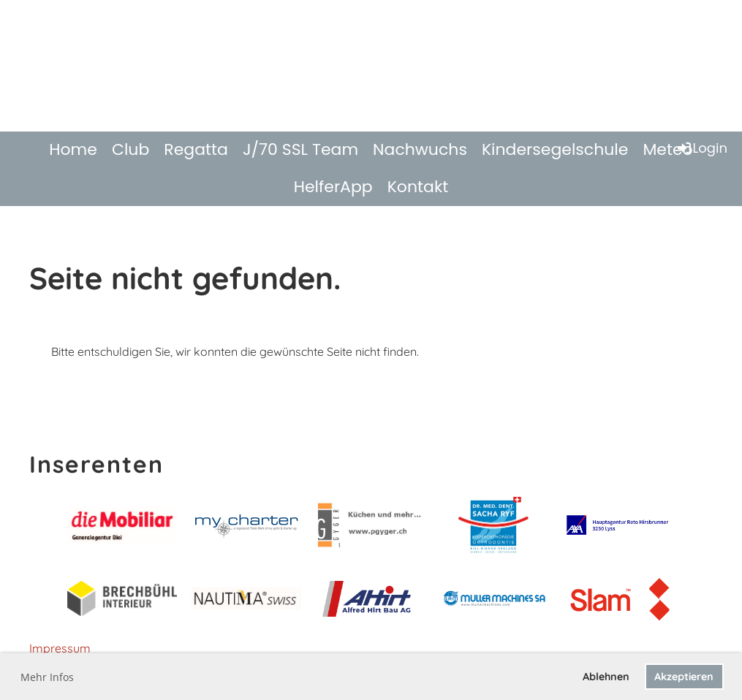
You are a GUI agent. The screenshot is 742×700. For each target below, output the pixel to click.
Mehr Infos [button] (47, 677)
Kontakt (418, 187)
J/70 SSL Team (300, 149)
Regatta (196, 149)
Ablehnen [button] (606, 677)
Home (73, 149)
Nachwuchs (420, 149)
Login (701, 148)
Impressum (60, 648)
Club (130, 149)
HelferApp (333, 187)
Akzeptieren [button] (684, 677)
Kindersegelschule (555, 149)
